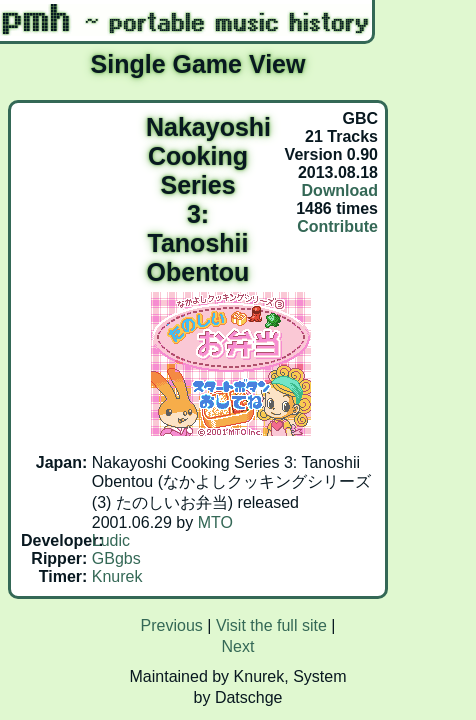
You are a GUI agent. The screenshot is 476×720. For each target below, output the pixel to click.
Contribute (337, 226)
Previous (172, 625)
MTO (215, 522)
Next (238, 646)
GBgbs (116, 558)
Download (340, 190)
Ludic (111, 540)
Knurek (117, 576)
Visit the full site (271, 625)
